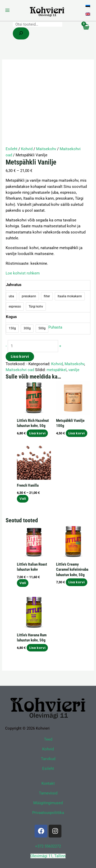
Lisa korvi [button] (37, 433)
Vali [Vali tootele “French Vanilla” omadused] (23, 499)
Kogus (11, 317)
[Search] (21, 33)
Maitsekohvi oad (20, 370)
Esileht (12, 149)
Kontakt (48, 783)
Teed (48, 739)
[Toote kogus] (33, 346)
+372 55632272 (48, 846)
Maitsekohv (46, 149)
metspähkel (57, 370)
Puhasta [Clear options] (55, 327)
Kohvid (27, 149)
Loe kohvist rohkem (23, 273)
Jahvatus (14, 285)
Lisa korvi (20, 356)
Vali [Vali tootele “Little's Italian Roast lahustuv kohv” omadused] (23, 583)
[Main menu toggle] (7, 10)
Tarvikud (48, 759)
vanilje (74, 370)
